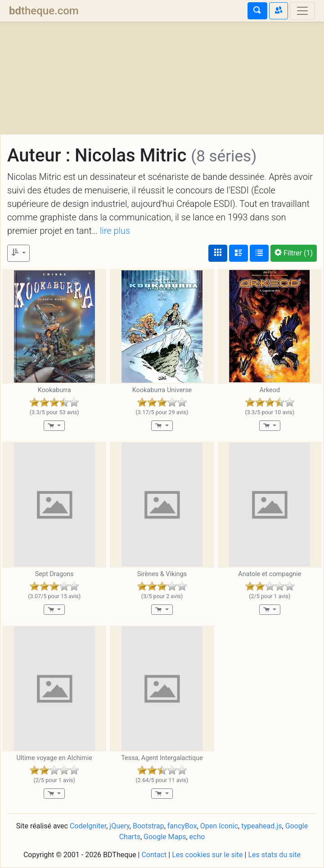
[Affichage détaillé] (238, 253)
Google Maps (165, 837)
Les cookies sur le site (207, 855)
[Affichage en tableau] (259, 253)
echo (197, 837)
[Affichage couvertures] (218, 253)
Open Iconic (219, 826)
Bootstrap (148, 826)
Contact (154, 855)
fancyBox (182, 826)
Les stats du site (274, 855)
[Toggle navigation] (302, 11)
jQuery (119, 826)
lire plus (115, 231)
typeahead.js (261, 826)
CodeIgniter (88, 826)
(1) (294, 253)
